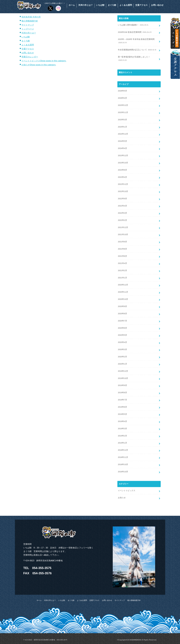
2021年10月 (123, 234)
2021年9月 (122, 242)
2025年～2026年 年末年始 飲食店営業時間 (136, 41)
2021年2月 (122, 270)
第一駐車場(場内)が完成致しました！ (134, 59)
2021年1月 (122, 278)
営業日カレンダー (30, 57)
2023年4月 (122, 177)
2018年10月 (123, 464)
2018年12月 (123, 450)
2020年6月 (122, 328)
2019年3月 (122, 429)
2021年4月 (122, 263)
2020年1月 (122, 364)
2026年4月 (122, 98)
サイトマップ (28, 25)
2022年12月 (123, 184)
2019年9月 (122, 385)
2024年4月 (122, 148)
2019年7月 (122, 400)
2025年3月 (122, 120)
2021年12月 (123, 227)
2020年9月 (122, 306)
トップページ (28, 29)
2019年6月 (122, 407)
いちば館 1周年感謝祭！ (133, 25)
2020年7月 (122, 321)
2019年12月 (123, 371)
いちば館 (100, 5)
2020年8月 (122, 314)
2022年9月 (122, 199)
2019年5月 (122, 414)
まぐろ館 (112, 5)
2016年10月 (123, 472)
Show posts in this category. (53, 61)
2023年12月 (123, 156)
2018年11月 (123, 457)
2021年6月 (122, 256)
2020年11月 (123, 292)
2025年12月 (123, 105)
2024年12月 (123, 134)
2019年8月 (122, 393)
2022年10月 (123, 191)
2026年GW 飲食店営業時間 (135, 32)
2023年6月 (122, 170)
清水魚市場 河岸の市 (31, 17)
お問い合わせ (157, 5)
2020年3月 (122, 349)
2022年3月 (122, 213)
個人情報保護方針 (30, 21)
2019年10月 (123, 378)
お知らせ (26, 65)
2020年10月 (123, 299)
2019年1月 (122, 443)
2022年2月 (122, 220)
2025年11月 (123, 112)
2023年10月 (123, 163)
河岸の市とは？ (86, 5)
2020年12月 (123, 285)
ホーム (72, 5)
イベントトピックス (31, 61)
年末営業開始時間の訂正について (137, 50)
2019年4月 (122, 421)
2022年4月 (122, 206)
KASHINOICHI (135, 640)
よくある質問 (126, 5)
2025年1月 (122, 127)
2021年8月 (122, 249)
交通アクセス (141, 5)
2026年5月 (122, 91)
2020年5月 (122, 335)
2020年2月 (122, 357)
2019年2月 (122, 436)
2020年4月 (122, 342)
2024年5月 (122, 141)
